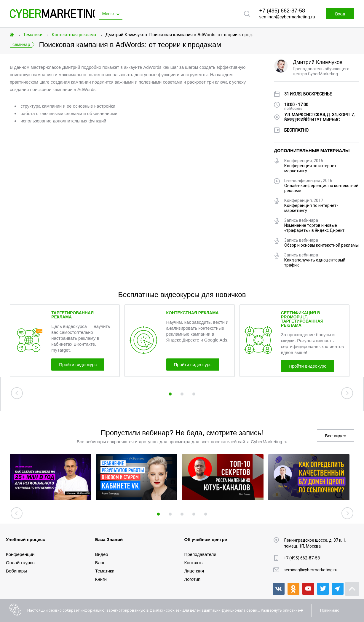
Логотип (193, 579)
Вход (340, 14)
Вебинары (16, 571)
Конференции (20, 554)
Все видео (336, 436)
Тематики (33, 35)
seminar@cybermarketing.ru (287, 17)
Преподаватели (200, 554)
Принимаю (330, 610)
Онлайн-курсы (21, 563)
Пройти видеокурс (79, 365)
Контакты (194, 563)
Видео (102, 554)
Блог (100, 563)
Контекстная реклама (74, 35)
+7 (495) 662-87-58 (282, 11)
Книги (101, 579)
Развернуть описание (280, 610)
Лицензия (194, 571)
